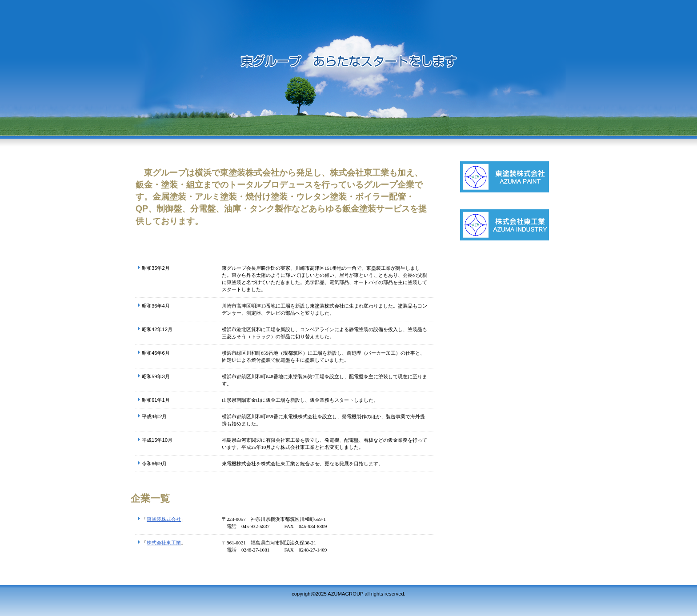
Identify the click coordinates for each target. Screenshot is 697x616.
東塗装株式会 (520, 185)
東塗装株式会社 (164, 519)
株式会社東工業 (164, 543)
